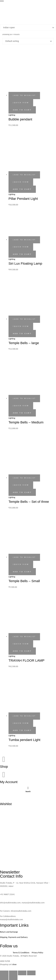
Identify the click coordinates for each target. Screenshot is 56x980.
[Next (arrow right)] (13, 978)
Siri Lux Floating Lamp (25, 263)
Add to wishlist (25, 95)
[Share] (22, 973)
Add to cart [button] (22, 110)
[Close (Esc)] (31, 973)
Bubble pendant (20, 119)
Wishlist (6, 804)
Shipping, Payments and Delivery (14, 937)
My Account (9, 782)
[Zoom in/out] (4, 973)
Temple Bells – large (24, 343)
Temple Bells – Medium (26, 422)
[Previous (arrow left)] (4, 978)
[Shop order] (28, 41)
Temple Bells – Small (24, 581)
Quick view (21, 103)
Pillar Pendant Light (23, 199)
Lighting (12, 115)
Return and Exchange (9, 932)
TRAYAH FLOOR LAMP (27, 660)
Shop (4, 767)
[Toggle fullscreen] (13, 973)
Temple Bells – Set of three (29, 502)
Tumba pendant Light (24, 740)
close (14, 964)
